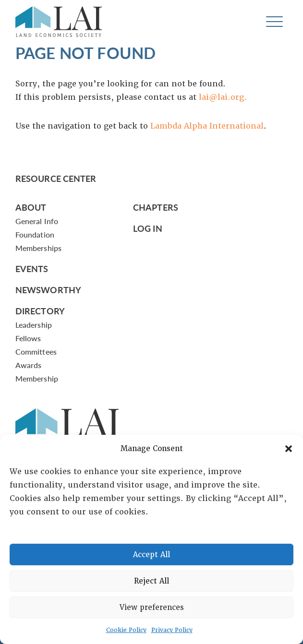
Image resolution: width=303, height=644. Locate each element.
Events (32, 268)
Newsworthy (48, 290)
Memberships (38, 248)
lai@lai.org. (223, 97)
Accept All (151, 555)
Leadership (34, 325)
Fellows (28, 338)
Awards (28, 365)
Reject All (151, 581)
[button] (289, 449)
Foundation (35, 234)
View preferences (152, 608)
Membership (37, 378)
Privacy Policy (172, 630)
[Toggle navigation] (274, 22)
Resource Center (56, 178)
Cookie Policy (126, 630)
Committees (36, 352)
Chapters (156, 207)
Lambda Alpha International (207, 126)
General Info (37, 221)
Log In (148, 228)
